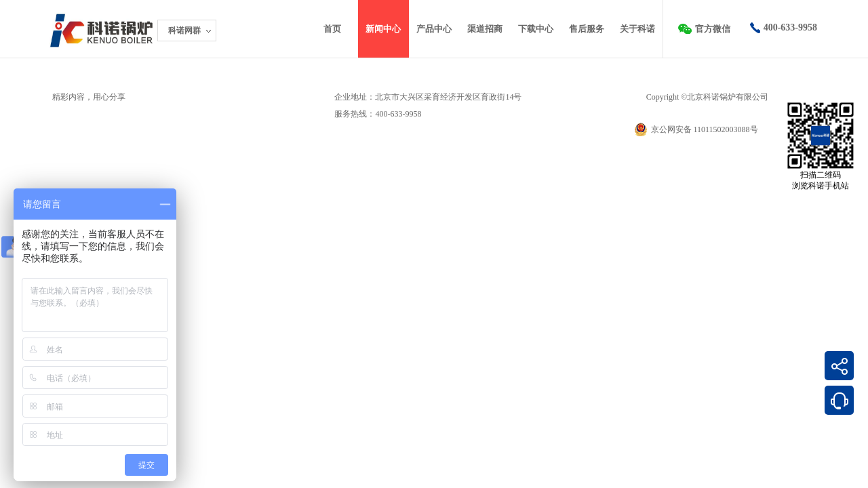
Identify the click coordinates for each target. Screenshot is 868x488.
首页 (332, 29)
